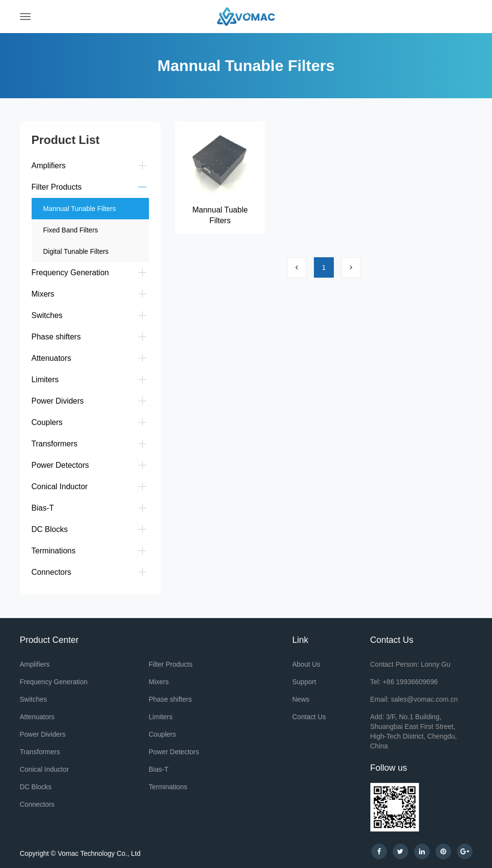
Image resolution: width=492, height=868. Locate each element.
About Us (307, 664)
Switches (47, 315)
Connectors (52, 572)
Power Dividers (58, 401)
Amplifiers (49, 166)
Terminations (54, 551)
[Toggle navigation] (25, 17)
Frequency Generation (70, 273)
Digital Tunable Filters (76, 251)
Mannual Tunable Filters (80, 209)
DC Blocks (50, 529)
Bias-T (43, 508)
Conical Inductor (60, 487)
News (301, 699)
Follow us (389, 768)
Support (304, 682)
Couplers (47, 422)
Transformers (55, 444)
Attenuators (52, 358)
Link (301, 640)
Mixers (43, 294)
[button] (142, 165)
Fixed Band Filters (71, 230)
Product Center (49, 640)
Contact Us (309, 717)
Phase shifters (56, 337)
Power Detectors (60, 465)
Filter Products (57, 187)
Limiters (45, 380)
